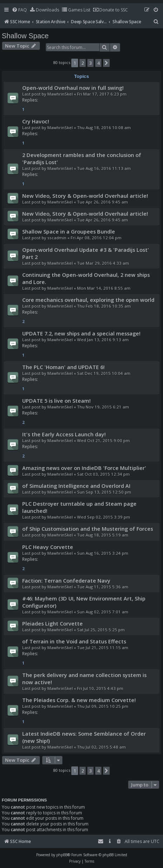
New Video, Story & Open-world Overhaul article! (85, 196)
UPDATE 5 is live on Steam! (56, 401)
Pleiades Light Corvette (52, 623)
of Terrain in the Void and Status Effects (74, 641)
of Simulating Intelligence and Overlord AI (76, 486)
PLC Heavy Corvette (48, 547)
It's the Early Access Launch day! (64, 434)
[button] (106, 63)
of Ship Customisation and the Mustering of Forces (88, 529)
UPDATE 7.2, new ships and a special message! (81, 333)
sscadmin (57, 238)
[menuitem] (19, 10)
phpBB (62, 855)
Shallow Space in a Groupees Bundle (69, 231)
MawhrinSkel (60, 94)
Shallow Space (25, 36)
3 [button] (90, 63)
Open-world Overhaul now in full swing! (73, 88)
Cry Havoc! (36, 121)
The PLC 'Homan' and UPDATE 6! (63, 367)
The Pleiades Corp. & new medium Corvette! (79, 700)
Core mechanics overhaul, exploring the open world (88, 300)
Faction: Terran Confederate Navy (66, 580)
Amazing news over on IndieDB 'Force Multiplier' (84, 468)
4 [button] (98, 63)
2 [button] (83, 63)
